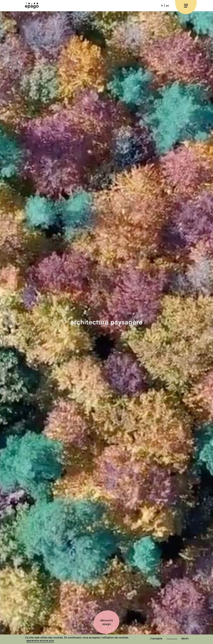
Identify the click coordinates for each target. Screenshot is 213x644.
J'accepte (156, 638)
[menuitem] (162, 5)
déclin (185, 638)
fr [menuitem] (162, 6)
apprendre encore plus (40, 640)
